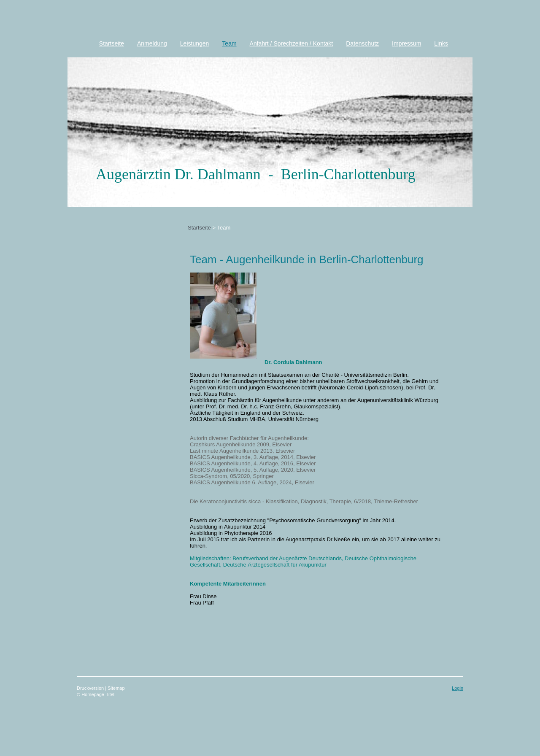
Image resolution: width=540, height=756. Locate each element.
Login (458, 688)
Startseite (199, 228)
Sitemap (116, 688)
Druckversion (91, 688)
